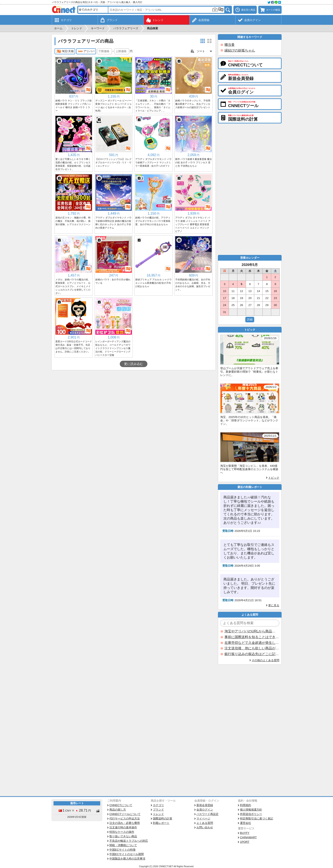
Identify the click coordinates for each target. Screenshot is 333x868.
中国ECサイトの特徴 (122, 850)
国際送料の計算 (163, 818)
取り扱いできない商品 (123, 836)
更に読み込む (134, 364)
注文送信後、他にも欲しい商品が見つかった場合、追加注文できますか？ (252, 648)
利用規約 (246, 805)
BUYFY (245, 833)
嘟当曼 (230, 45)
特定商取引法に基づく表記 (257, 818)
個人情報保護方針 (251, 810)
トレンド (158, 814)
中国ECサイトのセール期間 (127, 854)
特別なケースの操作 (122, 832)
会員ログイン (205, 810)
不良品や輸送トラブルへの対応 (129, 841)
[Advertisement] (134, 402)
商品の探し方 (118, 810)
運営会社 (246, 823)
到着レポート (161, 823)
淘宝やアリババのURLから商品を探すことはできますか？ (252, 631)
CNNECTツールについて (125, 814)
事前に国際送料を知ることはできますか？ (252, 637)
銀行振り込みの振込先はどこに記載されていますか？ (252, 654)
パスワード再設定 (207, 814)
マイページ (203, 818)
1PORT (245, 842)
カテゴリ (158, 805)
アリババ (86, 51)
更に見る (274, 605)
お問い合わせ (205, 827)
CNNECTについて (121, 805)
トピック (274, 478)
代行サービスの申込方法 (125, 818)
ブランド (158, 810)
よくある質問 (205, 823)
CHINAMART (248, 837)
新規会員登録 (205, 805)
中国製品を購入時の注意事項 (127, 859)
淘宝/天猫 (65, 51)
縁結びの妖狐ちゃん (240, 50)
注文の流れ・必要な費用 (125, 823)
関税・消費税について (123, 845)
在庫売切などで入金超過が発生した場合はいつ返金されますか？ (252, 643)
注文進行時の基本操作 (123, 827)
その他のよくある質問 (265, 660)
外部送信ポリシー (251, 814)
